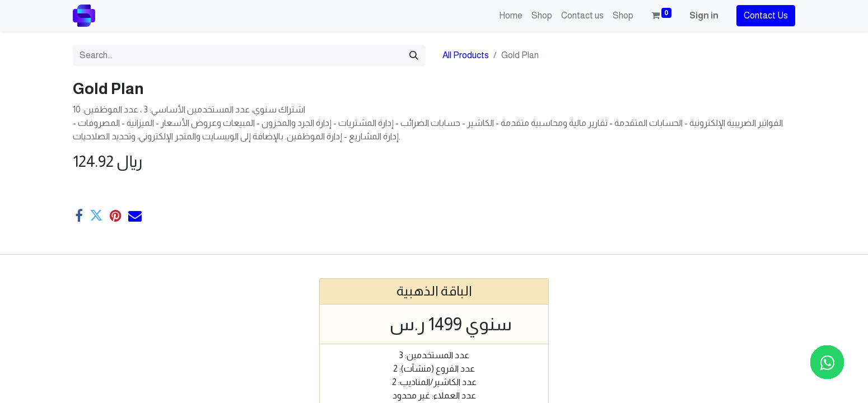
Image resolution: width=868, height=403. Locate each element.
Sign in (704, 15)
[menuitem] (511, 16)
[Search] (414, 55)
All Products (466, 55)
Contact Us (766, 15)
